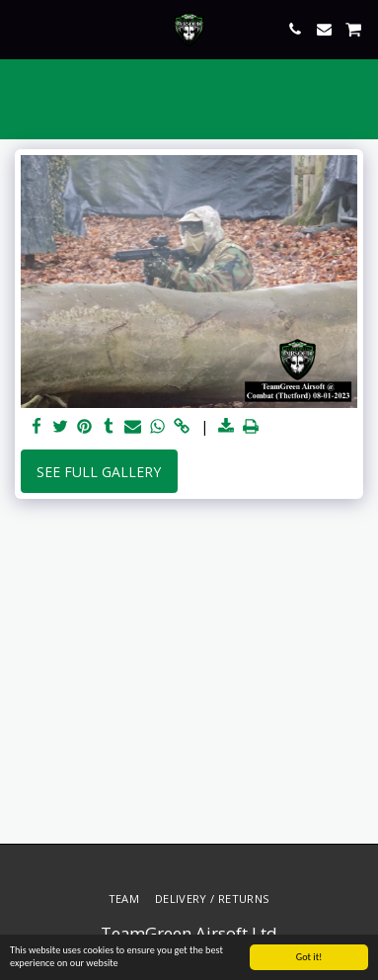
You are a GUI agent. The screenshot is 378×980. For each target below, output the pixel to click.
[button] (22, 28)
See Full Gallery (99, 472)
